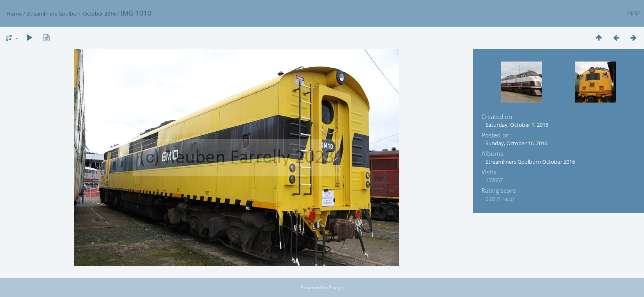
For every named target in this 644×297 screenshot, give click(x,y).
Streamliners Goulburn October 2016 (71, 14)
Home (14, 14)
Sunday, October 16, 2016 (516, 143)
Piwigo (336, 287)
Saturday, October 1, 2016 (517, 125)
